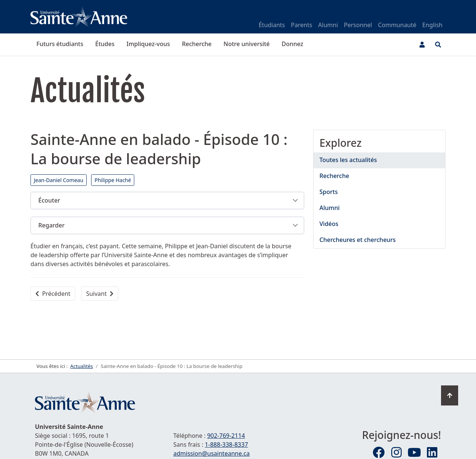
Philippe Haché (113, 180)
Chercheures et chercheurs (358, 240)
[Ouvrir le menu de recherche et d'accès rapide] (438, 45)
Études (105, 44)
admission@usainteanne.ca (211, 453)
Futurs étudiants (60, 44)
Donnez (292, 44)
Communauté (397, 25)
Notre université (247, 44)
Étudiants (272, 25)
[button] (167, 201)
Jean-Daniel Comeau (59, 180)
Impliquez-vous (148, 44)
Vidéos (329, 224)
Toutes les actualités (348, 160)
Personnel (358, 25)
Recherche (197, 44)
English (432, 25)
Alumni (328, 25)
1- (226, 445)
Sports (329, 192)
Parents (301, 25)
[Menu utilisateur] (422, 45)
